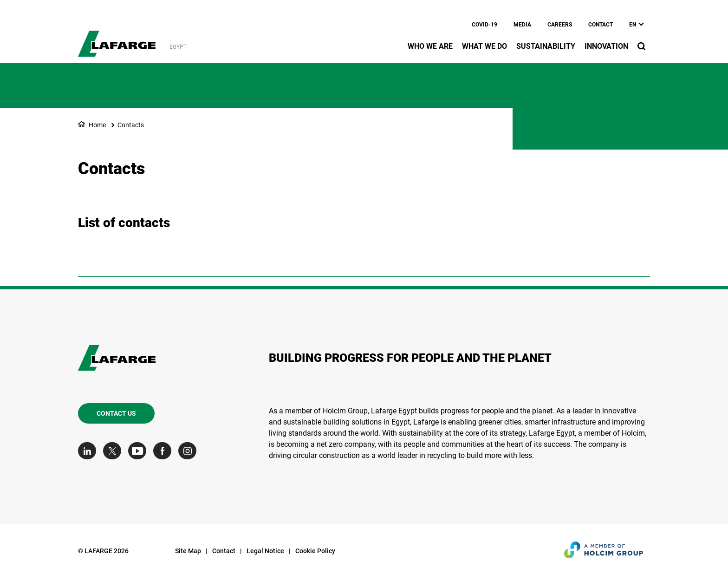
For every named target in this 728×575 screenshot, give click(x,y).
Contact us (116, 413)
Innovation (606, 46)
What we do (484, 46)
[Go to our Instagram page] (190, 451)
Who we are (430, 46)
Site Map (188, 551)
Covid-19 (484, 25)
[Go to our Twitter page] (114, 451)
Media (522, 25)
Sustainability (546, 46)
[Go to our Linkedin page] (89, 451)
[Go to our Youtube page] (140, 451)
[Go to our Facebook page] (165, 451)
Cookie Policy (315, 551)
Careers (560, 25)
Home (97, 125)
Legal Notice (265, 551)
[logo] (117, 39)
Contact (601, 25)
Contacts (131, 125)
